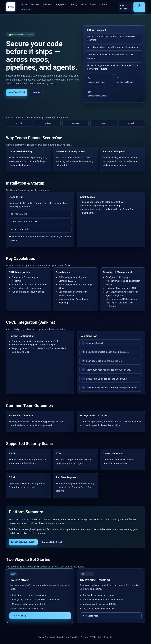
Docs (84, 4)
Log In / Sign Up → (20, 616)
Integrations (61, 4)
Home (24, 4)
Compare (47, 4)
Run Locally (123, 7)
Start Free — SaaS (17, 92)
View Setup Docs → (92, 616)
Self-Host (36, 92)
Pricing (74, 4)
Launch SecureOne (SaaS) (23, 542)
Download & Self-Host (52, 542)
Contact (103, 4)
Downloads (27, 9)
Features (35, 4)
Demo (93, 4)
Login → (138, 7)
